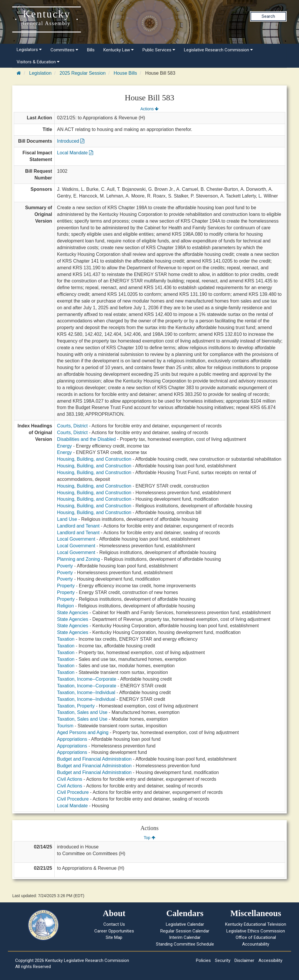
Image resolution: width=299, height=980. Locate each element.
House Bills (125, 73)
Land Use (67, 519)
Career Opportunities (114, 931)
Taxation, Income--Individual (86, 692)
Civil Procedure (73, 792)
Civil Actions (69, 779)
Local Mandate (75, 153)
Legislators (29, 50)
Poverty (65, 566)
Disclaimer (244, 960)
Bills (91, 50)
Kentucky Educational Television (256, 924)
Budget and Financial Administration (94, 759)
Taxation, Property (76, 706)
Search (268, 16)
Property (66, 586)
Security (223, 960)
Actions (149, 109)
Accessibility (270, 960)
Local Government (76, 539)
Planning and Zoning (78, 559)
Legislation (40, 73)
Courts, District (72, 426)
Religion (65, 606)
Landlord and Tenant (78, 526)
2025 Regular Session (82, 73)
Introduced (71, 141)
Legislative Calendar (185, 924)
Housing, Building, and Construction (94, 459)
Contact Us (114, 924)
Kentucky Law (119, 50)
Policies (203, 960)
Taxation (66, 639)
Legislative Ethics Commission (256, 931)
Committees (64, 50)
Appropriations (72, 739)
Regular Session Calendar (185, 931)
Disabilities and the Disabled (86, 439)
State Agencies (73, 613)
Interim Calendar (185, 937)
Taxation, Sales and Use (82, 712)
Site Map (114, 937)
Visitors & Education (38, 62)
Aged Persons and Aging (83, 732)
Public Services (159, 50)
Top (149, 838)
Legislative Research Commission (218, 50)
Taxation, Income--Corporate (87, 679)
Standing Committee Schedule (185, 944)
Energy (64, 446)
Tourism (65, 726)
